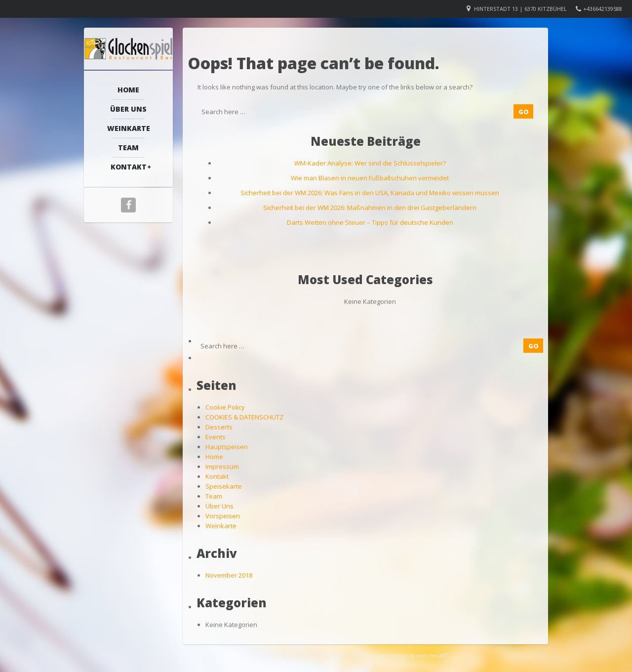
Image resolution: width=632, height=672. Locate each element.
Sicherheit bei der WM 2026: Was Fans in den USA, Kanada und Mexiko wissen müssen (370, 193)
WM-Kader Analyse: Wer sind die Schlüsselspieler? (370, 163)
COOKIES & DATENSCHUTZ (244, 417)
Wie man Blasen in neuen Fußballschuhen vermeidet (370, 178)
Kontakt (129, 167)
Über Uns (128, 109)
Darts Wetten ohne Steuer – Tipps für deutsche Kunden (370, 222)
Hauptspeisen (227, 447)
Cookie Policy (225, 407)
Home (128, 90)
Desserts (219, 427)
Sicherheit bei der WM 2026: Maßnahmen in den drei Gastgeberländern (370, 208)
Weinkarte (129, 128)
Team (128, 147)
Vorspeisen (223, 516)
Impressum (222, 466)
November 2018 (229, 575)
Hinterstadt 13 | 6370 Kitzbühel (520, 9)
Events (216, 437)
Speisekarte (224, 486)
